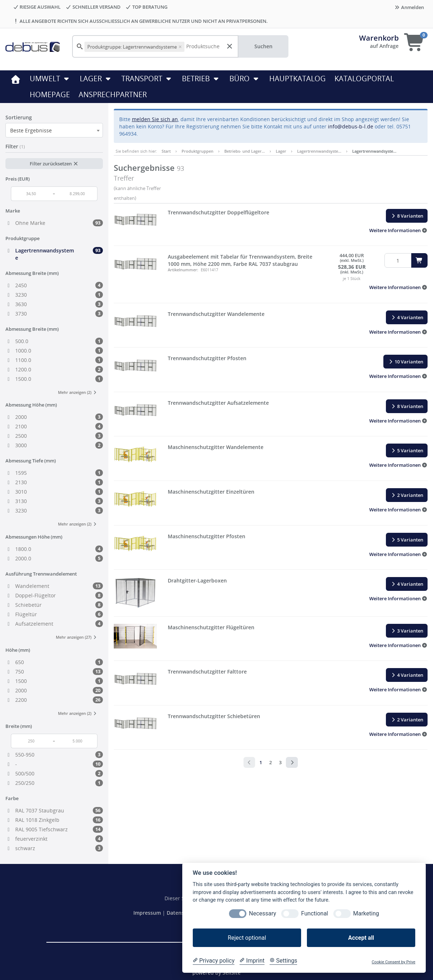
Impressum (148, 913)
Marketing (366, 913)
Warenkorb (379, 38)
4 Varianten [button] (407, 317)
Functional (315, 913)
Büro (245, 79)
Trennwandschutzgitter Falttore (207, 672)
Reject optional (247, 938)
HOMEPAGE (50, 94)
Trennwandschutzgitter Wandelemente (216, 314)
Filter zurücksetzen (54, 164)
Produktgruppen (197, 151)
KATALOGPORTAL (364, 79)
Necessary (263, 913)
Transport (147, 79)
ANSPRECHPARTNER (113, 94)
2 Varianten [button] (407, 495)
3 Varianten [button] (407, 631)
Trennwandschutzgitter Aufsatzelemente (218, 403)
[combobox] (54, 130)
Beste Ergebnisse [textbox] (31, 130)
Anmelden (409, 7)
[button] (398, 230)
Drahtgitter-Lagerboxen (197, 580)
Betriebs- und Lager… (245, 151)
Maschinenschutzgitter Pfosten (207, 536)
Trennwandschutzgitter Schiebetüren (214, 716)
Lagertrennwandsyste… (319, 151)
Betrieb (201, 79)
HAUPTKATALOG (297, 79)
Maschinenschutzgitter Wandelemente (216, 447)
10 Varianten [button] (405, 362)
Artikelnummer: (183, 270)
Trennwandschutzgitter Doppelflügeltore (218, 212)
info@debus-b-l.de (351, 126)
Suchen (263, 46)
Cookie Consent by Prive (394, 962)
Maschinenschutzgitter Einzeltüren (211, 492)
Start (166, 151)
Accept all (361, 938)
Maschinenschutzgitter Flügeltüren (211, 627)
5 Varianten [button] (407, 450)
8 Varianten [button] (407, 216)
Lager (96, 79)
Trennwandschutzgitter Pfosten (207, 358)
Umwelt (50, 79)
